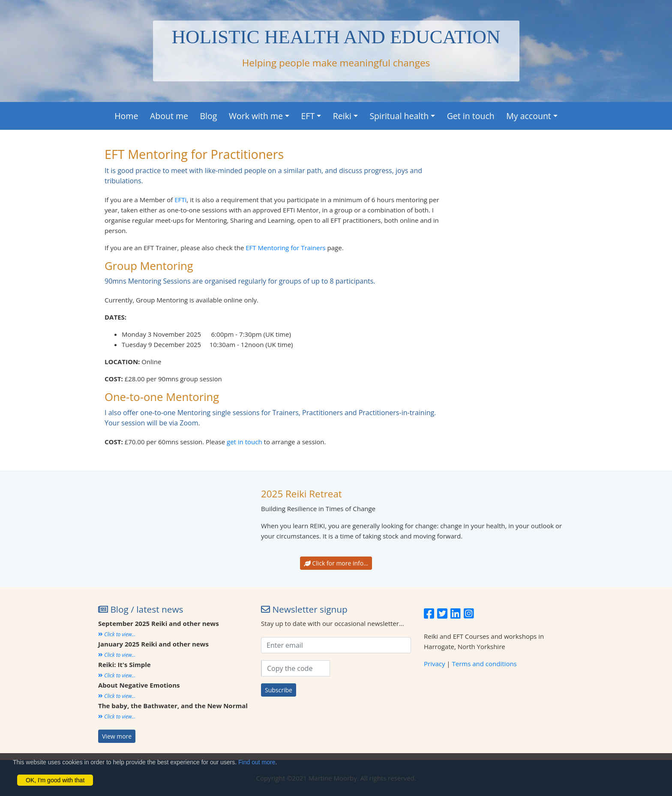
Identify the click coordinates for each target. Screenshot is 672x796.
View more (117, 736)
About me (169, 116)
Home (126, 116)
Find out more (257, 762)
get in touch (244, 442)
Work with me (256, 116)
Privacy (434, 664)
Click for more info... (336, 563)
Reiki (342, 116)
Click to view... (117, 634)
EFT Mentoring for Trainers (285, 248)
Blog (209, 116)
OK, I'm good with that (55, 780)
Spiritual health (399, 116)
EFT (308, 116)
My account (529, 116)
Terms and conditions (484, 664)
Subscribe (279, 690)
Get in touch (471, 116)
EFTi (180, 200)
